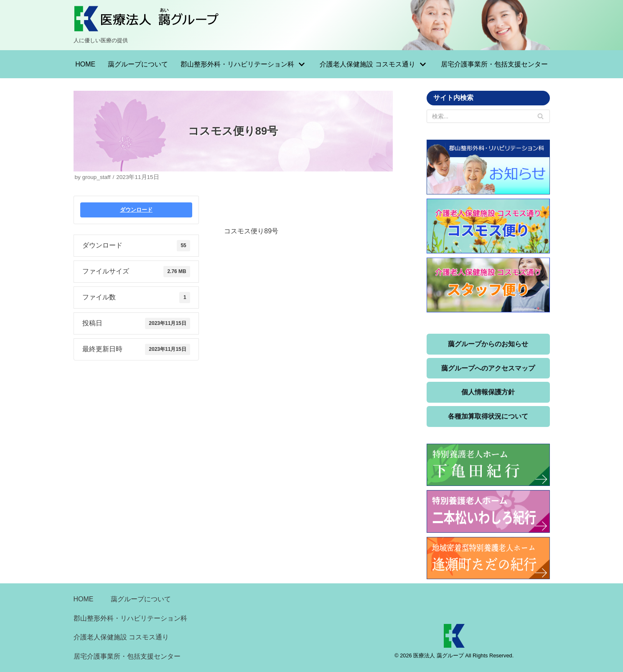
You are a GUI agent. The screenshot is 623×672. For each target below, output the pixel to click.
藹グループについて (138, 64)
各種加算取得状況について (488, 416)
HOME (85, 64)
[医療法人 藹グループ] (147, 25)
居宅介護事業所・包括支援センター (494, 64)
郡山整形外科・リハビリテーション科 (130, 618)
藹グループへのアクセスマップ (488, 368)
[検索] (540, 116)
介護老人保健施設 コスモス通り (121, 637)
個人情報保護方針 (488, 392)
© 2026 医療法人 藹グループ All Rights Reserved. (454, 655)
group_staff (97, 177)
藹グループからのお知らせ (488, 344)
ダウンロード (136, 210)
